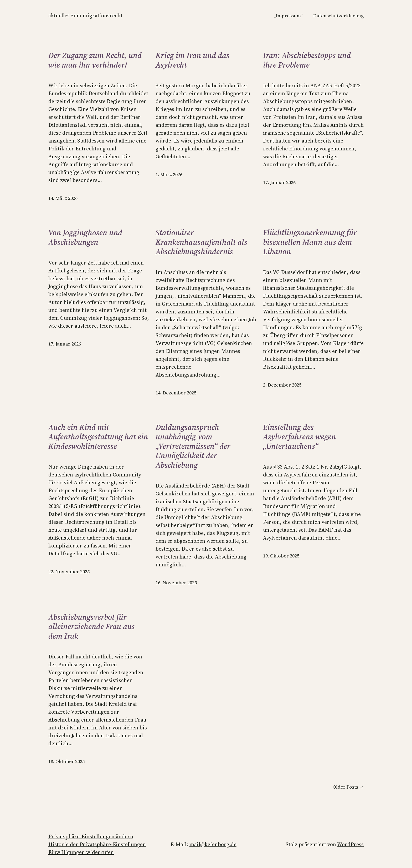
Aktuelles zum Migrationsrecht (85, 16)
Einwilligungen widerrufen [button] (81, 852)
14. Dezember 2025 (176, 393)
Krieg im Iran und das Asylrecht (192, 60)
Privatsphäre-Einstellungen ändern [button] (91, 836)
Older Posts (348, 787)
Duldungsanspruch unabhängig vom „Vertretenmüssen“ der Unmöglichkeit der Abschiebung (193, 446)
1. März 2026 (169, 174)
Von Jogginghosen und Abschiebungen (85, 237)
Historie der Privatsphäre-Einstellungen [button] (97, 844)
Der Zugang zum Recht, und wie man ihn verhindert (95, 60)
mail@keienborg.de (213, 844)
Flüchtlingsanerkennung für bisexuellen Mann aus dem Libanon (310, 242)
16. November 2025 (176, 583)
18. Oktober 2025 (66, 761)
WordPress (350, 844)
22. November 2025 (69, 572)
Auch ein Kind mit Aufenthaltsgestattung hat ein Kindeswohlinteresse (98, 437)
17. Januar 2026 (279, 182)
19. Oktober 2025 (281, 556)
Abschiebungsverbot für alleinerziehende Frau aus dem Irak (92, 627)
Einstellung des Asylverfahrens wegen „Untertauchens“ (299, 437)
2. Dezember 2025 (282, 385)
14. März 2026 (63, 198)
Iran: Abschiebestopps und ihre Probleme (307, 60)
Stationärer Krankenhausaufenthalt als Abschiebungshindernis (201, 242)
